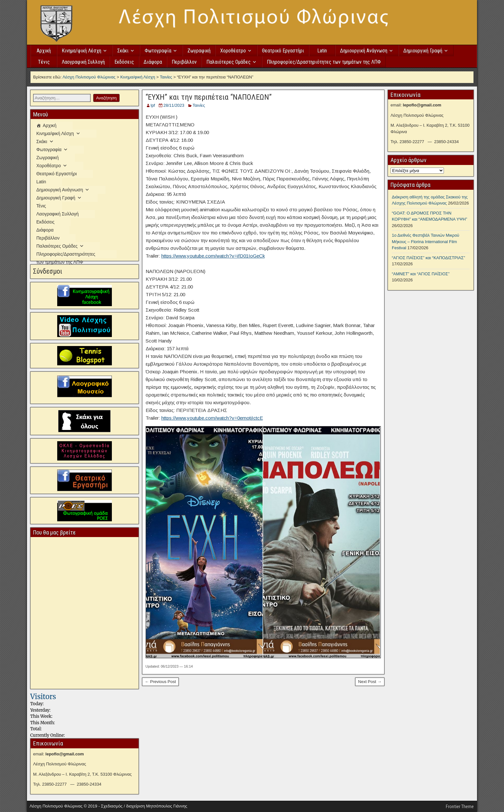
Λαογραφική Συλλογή (83, 62)
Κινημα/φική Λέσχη (81, 51)
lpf (153, 105)
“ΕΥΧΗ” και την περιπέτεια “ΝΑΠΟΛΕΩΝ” (209, 97)
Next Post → (370, 682)
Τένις (44, 62)
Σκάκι (123, 51)
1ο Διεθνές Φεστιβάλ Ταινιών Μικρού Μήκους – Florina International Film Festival (426, 242)
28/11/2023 (174, 105)
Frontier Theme (460, 807)
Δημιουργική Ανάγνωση (364, 51)
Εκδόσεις (124, 62)
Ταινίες (199, 105)
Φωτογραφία (158, 51)
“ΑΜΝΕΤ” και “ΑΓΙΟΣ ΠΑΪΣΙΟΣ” (421, 274)
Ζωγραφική (199, 51)
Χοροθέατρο (233, 51)
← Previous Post (161, 682)
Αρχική (44, 51)
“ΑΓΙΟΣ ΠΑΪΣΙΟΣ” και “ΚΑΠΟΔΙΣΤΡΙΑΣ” (428, 258)
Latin (322, 51)
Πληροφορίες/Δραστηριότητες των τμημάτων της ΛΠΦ (324, 62)
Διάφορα (153, 62)
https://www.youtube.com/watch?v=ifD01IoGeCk (213, 256)
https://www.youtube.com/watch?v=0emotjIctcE (212, 418)
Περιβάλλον (184, 62)
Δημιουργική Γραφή (423, 51)
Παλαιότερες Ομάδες (229, 62)
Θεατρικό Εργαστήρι (283, 51)
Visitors (43, 697)
